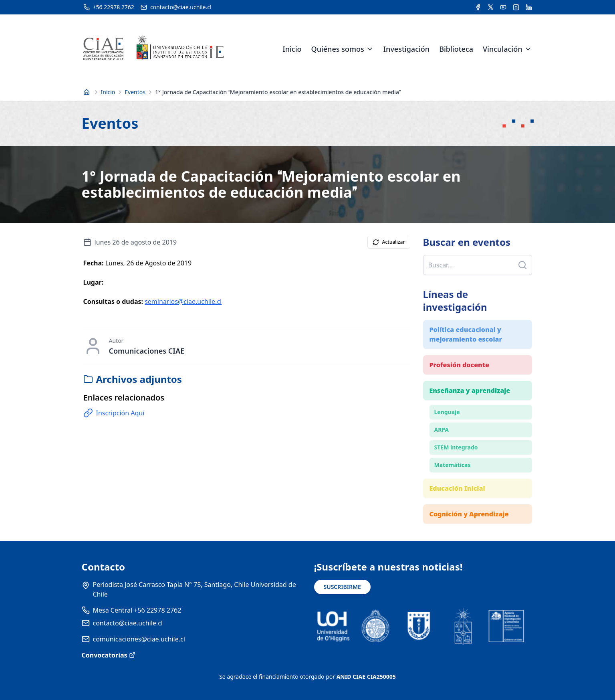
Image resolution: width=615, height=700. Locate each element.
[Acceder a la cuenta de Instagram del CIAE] (516, 7)
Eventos (135, 92)
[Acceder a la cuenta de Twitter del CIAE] (491, 7)
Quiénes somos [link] (338, 49)
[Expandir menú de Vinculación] (528, 49)
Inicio (292, 49)
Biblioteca (456, 49)
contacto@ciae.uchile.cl (128, 623)
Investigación (406, 49)
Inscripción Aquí (114, 413)
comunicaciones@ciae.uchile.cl (139, 639)
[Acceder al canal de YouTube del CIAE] (503, 7)
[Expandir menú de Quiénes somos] (370, 49)
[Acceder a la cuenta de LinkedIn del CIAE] (529, 7)
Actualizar (389, 242)
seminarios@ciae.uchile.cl (183, 301)
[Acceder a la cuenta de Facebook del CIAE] (478, 7)
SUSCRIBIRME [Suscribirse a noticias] (342, 587)
